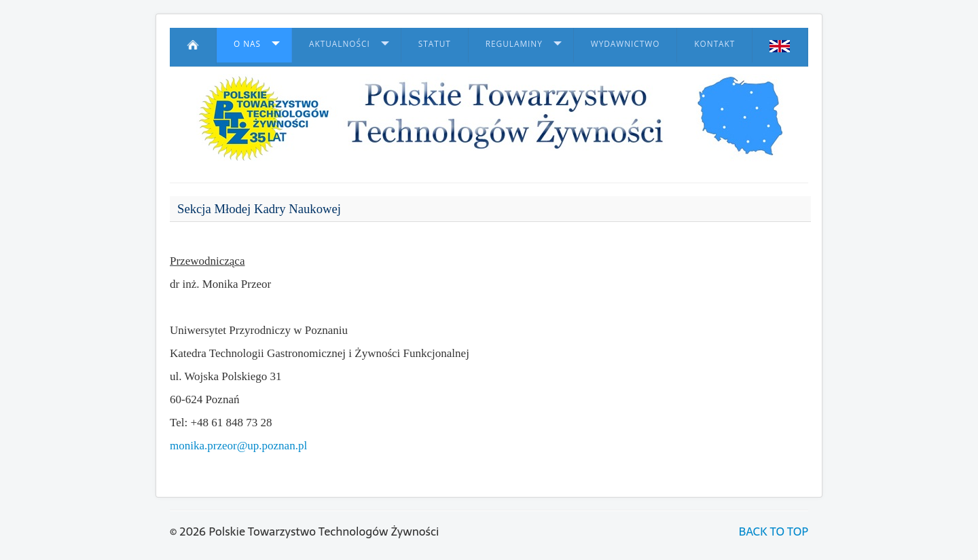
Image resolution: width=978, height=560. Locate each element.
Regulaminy (514, 43)
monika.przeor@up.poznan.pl (238, 446)
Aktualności (340, 43)
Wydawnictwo (626, 43)
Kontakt (714, 43)
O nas (247, 43)
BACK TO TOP (774, 531)
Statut (435, 43)
